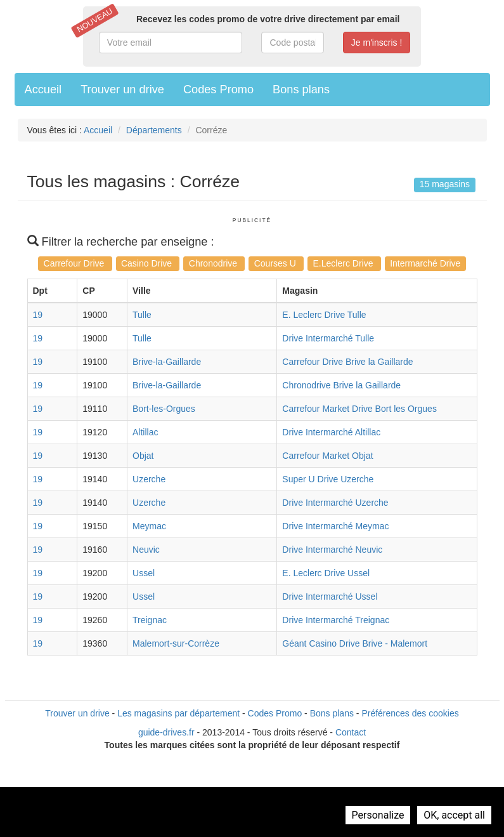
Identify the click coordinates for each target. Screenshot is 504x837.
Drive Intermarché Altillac (331, 432)
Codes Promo (218, 89)
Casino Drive (148, 263)
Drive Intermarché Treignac (336, 620)
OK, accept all (454, 815)
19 (38, 315)
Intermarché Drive (425, 263)
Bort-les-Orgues (164, 409)
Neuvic (146, 550)
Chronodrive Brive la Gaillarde (341, 385)
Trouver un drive (122, 89)
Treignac (150, 620)
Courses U (276, 263)
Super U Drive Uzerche (328, 479)
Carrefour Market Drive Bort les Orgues (359, 409)
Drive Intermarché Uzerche (335, 503)
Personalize (378, 815)
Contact (351, 732)
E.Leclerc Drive (345, 263)
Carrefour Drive (75, 263)
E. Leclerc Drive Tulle (324, 315)
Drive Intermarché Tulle (328, 338)
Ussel (144, 573)
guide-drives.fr (166, 732)
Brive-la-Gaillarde (167, 362)
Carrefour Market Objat (327, 456)
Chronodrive (214, 263)
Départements (154, 130)
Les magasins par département (178, 713)
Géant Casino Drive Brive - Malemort (355, 643)
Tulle (142, 315)
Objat (143, 456)
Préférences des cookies (410, 713)
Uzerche (149, 479)
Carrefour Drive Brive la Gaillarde (347, 362)
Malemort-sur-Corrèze (176, 643)
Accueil (43, 89)
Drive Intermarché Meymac (335, 526)
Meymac (149, 526)
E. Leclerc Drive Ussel (326, 573)
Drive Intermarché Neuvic (332, 550)
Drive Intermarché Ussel (330, 596)
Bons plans (301, 89)
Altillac (145, 432)
